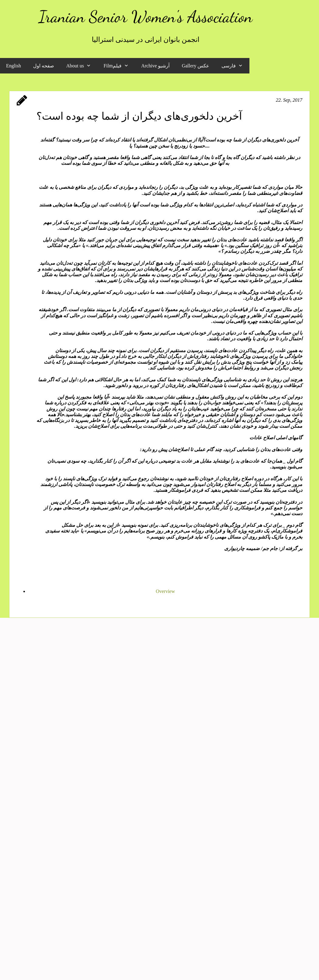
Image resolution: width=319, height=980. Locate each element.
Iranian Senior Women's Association (146, 17)
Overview (165, 591)
